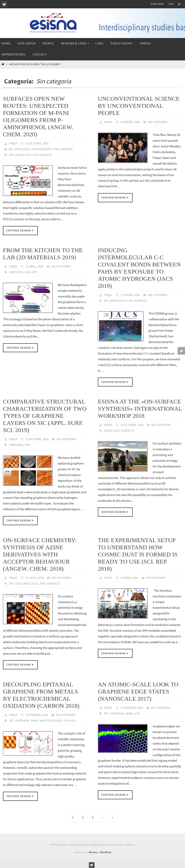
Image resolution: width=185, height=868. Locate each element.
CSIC (171, 4)
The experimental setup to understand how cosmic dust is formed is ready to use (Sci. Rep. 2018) (138, 553)
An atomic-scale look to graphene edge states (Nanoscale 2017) (138, 690)
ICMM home (157, 4)
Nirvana (93, 850)
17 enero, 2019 (131, 294)
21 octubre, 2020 (38, 143)
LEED (28, 271)
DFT (11, 149)
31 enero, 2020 (131, 122)
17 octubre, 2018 (133, 424)
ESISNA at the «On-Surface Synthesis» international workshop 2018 (140, 408)
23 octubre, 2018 (38, 438)
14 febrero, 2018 (38, 713)
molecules (24, 154)
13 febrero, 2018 (133, 706)
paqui (13, 143)
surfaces (48, 154)
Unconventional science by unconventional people (139, 106)
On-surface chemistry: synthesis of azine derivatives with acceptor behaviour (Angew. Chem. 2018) (40, 553)
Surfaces (69, 149)
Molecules (23, 149)
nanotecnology (53, 719)
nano (35, 719)
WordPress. (106, 850)
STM (58, 149)
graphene (16, 271)
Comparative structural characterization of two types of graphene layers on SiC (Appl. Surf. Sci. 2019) (45, 415)
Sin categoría (43, 149)
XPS (36, 271)
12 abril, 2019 (36, 266)
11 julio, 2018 (36, 576)
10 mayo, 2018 (131, 576)
